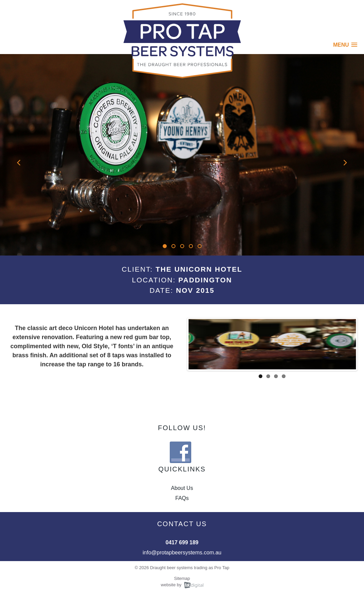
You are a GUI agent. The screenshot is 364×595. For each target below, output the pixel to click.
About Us (182, 488)
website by (171, 585)
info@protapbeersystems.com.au (182, 553)
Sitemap (182, 578)
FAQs (182, 498)
